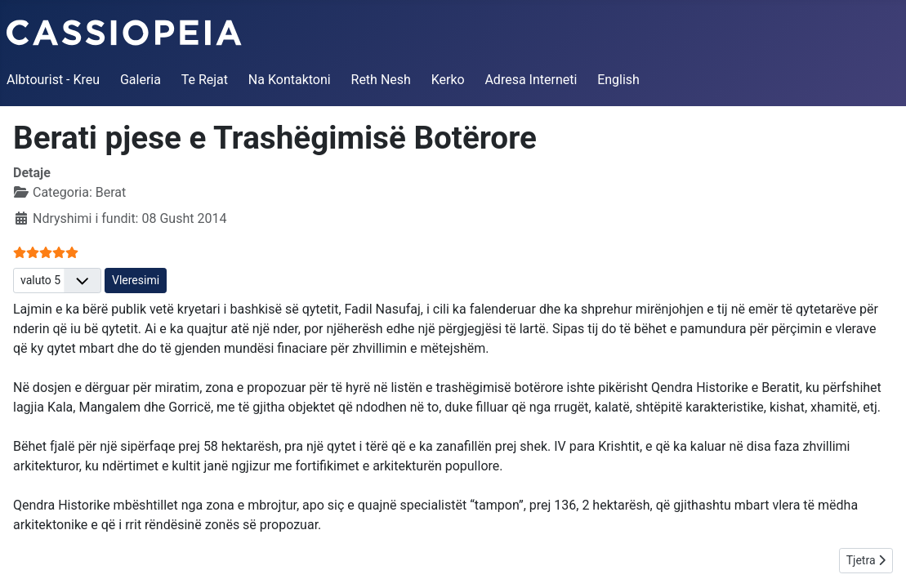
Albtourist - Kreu (53, 80)
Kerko (448, 80)
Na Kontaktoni (290, 80)
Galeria (141, 80)
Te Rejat (205, 80)
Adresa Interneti (531, 80)
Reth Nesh (381, 80)
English (618, 80)
